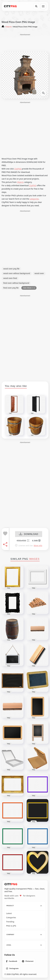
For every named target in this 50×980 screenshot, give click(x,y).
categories (34, 199)
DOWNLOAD (29, 534)
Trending (10, 922)
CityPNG (18, 169)
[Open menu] (43, 6)
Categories (11, 918)
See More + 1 (29, 288)
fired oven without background (16, 283)
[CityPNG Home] (10, 6)
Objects (20, 182)
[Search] (36, 6)
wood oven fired (10, 278)
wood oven (39, 273)
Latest (9, 913)
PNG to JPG (11, 926)
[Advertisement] (25, 43)
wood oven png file (11, 269)
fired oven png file (11, 288)
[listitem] (12, 961)
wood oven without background (17, 273)
